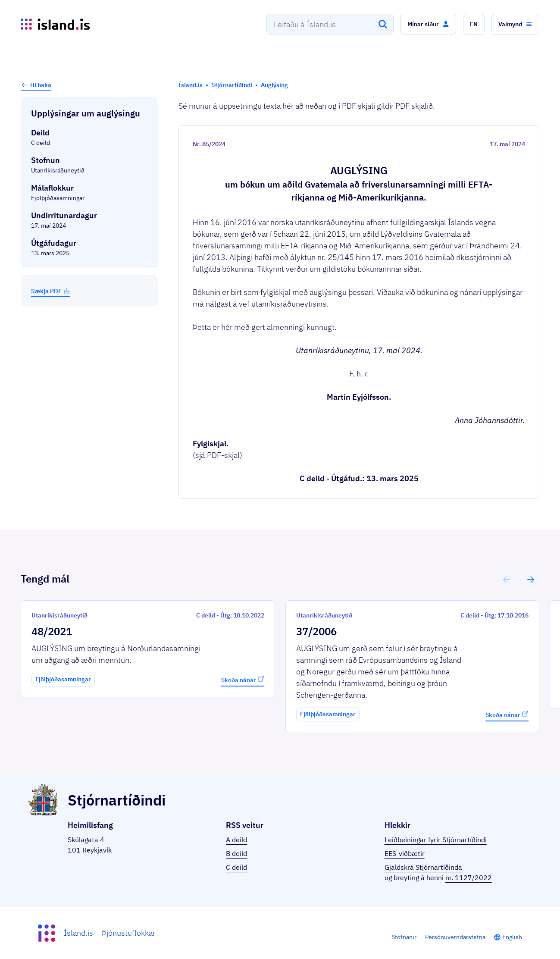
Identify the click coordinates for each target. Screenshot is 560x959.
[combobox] (330, 24)
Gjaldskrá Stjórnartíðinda (423, 867)
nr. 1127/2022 (469, 878)
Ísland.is (78, 933)
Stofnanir (404, 937)
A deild (236, 840)
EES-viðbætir (405, 853)
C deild (236, 867)
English (512, 937)
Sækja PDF (51, 291)
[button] (428, 24)
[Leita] (383, 24)
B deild (236, 853)
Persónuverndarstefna (455, 937)
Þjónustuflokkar (128, 933)
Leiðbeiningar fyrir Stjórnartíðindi (436, 840)
